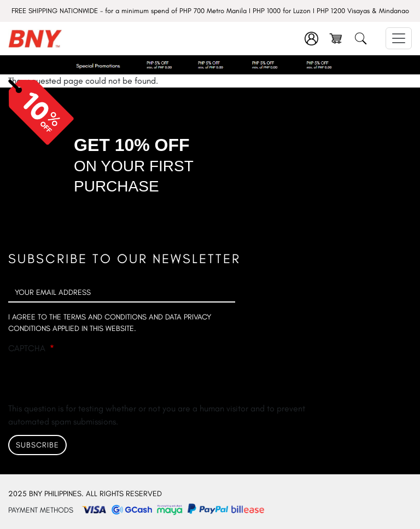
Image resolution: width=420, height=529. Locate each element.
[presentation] (91, 381)
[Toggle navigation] (399, 38)
